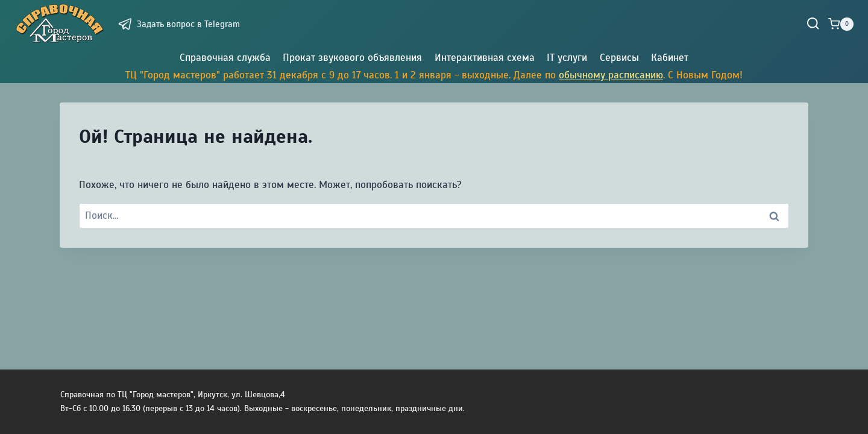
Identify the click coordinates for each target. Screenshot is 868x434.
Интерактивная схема (485, 58)
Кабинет (670, 58)
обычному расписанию (611, 75)
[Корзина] (841, 24)
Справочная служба (225, 58)
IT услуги (567, 58)
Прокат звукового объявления (352, 58)
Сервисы (619, 58)
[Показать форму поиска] (813, 24)
